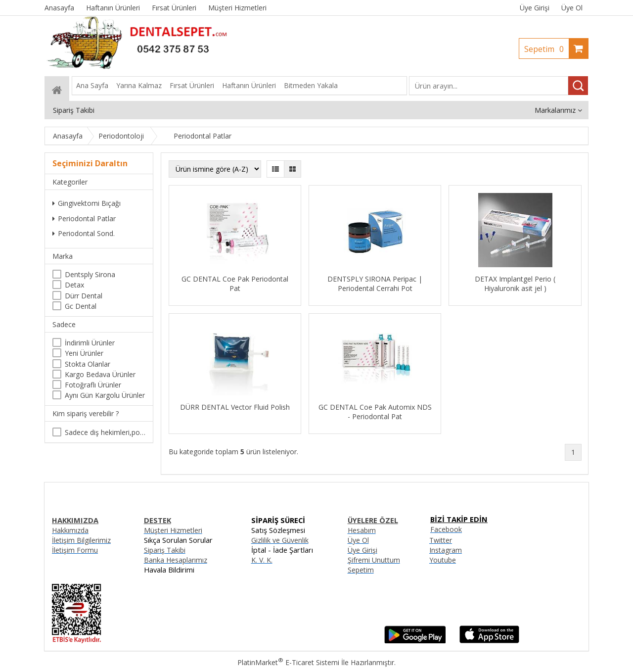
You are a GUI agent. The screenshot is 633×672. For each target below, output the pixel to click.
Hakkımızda (70, 530)
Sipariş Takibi (165, 550)
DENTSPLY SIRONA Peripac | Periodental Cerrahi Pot (375, 284)
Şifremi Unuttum (374, 560)
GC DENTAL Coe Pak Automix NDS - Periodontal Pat (375, 412)
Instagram (446, 550)
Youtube (443, 560)
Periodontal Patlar (84, 218)
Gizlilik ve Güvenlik (280, 540)
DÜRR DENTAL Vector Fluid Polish (235, 407)
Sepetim (546, 49)
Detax (74, 285)
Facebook (446, 529)
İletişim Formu (75, 550)
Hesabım (362, 530)
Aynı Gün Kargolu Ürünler (105, 395)
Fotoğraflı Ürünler (93, 385)
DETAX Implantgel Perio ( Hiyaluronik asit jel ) (515, 284)
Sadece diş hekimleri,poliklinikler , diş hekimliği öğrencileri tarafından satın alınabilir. (105, 432)
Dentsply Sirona (90, 274)
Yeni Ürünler (84, 353)
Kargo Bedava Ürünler (100, 374)
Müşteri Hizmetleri (173, 530)
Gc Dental (81, 306)
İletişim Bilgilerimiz (81, 540)
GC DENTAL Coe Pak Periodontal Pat (235, 284)
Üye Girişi (535, 8)
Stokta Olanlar (88, 364)
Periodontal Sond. (84, 233)
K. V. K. (262, 560)
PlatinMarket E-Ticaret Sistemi (288, 662)
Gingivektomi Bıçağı (87, 203)
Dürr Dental (84, 296)
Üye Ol (572, 8)
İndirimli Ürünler (90, 343)
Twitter (441, 540)
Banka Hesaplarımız (176, 560)
